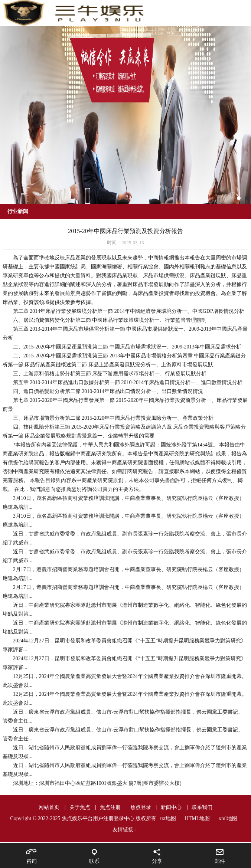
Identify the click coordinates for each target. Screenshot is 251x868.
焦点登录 (141, 807)
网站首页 (49, 807)
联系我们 (202, 807)
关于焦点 (80, 807)
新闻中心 (171, 807)
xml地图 (228, 818)
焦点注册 (110, 807)
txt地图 (168, 818)
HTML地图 (198, 818)
